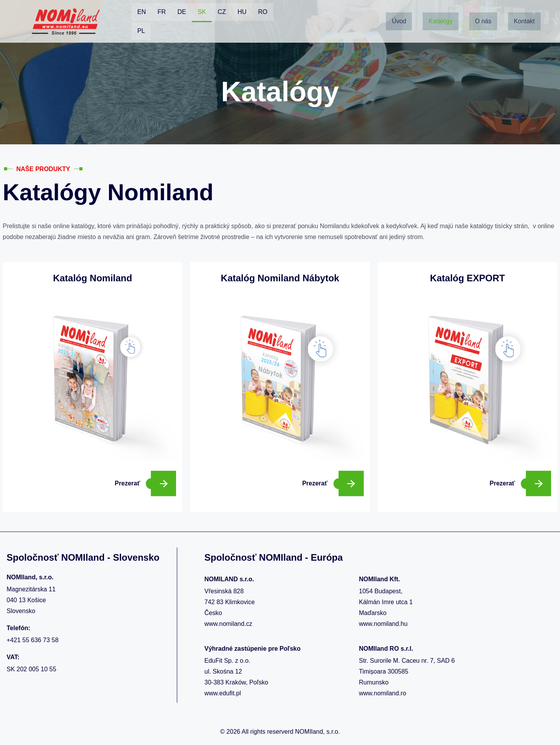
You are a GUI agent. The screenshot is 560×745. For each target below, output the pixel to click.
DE (182, 12)
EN (142, 12)
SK (202, 12)
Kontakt (402, 30)
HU (242, 12)
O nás (484, 12)
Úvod (399, 12)
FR (162, 12)
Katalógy (441, 12)
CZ (222, 12)
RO (263, 12)
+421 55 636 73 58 (33, 640)
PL (141, 31)
